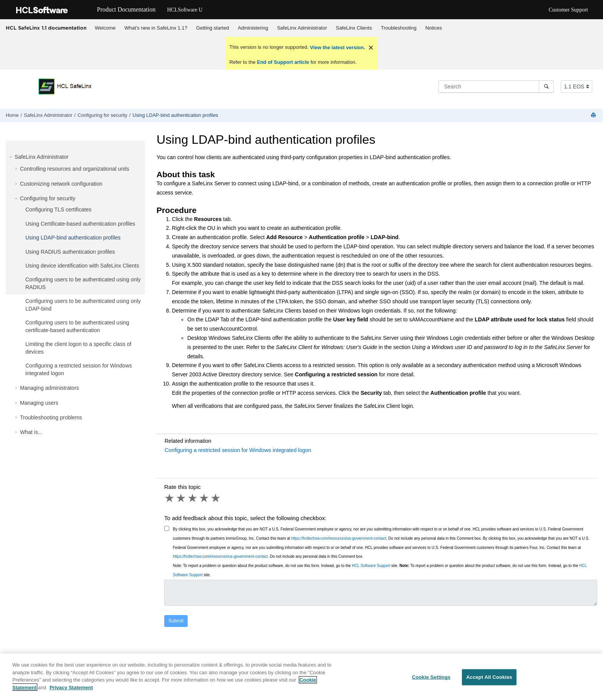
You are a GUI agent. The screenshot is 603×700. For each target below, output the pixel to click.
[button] (12, 157)
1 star (170, 498)
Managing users (39, 403)
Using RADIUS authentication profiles (70, 252)
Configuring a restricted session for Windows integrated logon (238, 450)
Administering (253, 28)
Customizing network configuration (61, 184)
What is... (31, 432)
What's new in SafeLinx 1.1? (156, 28)
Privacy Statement (71, 691)
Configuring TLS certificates (58, 210)
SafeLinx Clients (354, 28)
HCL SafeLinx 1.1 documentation (46, 28)
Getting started (212, 28)
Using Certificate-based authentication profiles (80, 224)
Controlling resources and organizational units (75, 169)
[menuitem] (105, 28)
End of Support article (283, 62)
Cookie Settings (431, 680)
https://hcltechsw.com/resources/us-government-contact (339, 538)
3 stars (193, 498)
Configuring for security (103, 115)
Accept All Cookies (489, 680)
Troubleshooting (399, 28)
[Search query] (496, 86)
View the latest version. (337, 47)
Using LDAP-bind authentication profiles (176, 115)
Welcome (105, 28)
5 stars (216, 498)
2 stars (182, 498)
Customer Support (568, 10)
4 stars (205, 498)
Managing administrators (49, 388)
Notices (434, 28)
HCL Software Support (371, 566)
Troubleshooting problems (51, 417)
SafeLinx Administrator (302, 28)
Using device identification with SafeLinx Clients (82, 266)
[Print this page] (594, 116)
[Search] (546, 86)
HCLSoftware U (185, 10)
